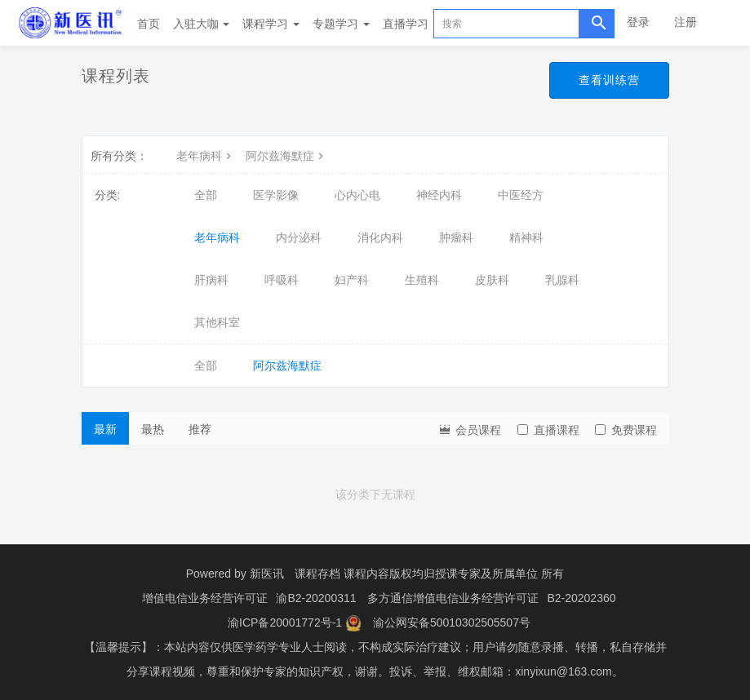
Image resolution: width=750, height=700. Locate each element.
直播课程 (548, 430)
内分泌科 (299, 237)
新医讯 (267, 574)
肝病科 (211, 280)
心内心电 (357, 195)
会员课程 (469, 429)
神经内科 (439, 195)
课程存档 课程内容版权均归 (365, 574)
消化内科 (380, 237)
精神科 (526, 237)
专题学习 (341, 24)
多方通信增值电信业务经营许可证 (453, 598)
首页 (149, 24)
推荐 (200, 429)
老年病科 (206, 156)
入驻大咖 (202, 24)
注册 (686, 22)
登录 (638, 22)
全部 (206, 195)
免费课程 (626, 430)
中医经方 (521, 195)
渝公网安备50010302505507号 (452, 622)
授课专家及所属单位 (486, 574)
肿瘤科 (456, 237)
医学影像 (276, 195)
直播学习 (406, 24)
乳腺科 (562, 280)
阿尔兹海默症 (286, 156)
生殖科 (422, 280)
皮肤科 (492, 280)
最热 (153, 429)
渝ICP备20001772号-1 (285, 622)
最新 (105, 429)
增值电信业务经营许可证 (205, 598)
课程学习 (271, 24)
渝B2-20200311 (316, 598)
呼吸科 (282, 280)
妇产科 (352, 280)
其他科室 (217, 322)
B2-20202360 (581, 598)
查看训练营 (609, 80)
